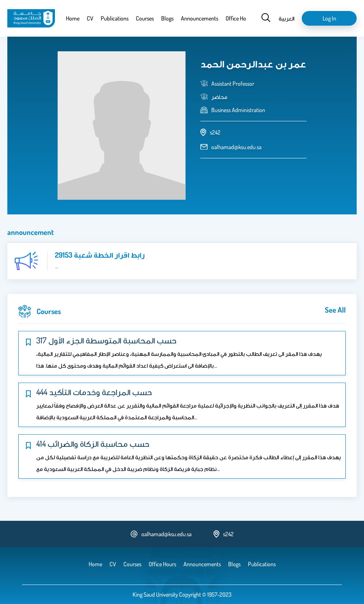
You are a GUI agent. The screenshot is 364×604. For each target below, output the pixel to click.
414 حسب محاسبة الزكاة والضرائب (93, 443)
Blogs (167, 18)
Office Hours (239, 18)
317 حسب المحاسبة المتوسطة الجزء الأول (106, 340)
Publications (115, 18)
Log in (329, 18)
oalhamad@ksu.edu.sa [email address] (236, 147)
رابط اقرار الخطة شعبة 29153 (100, 255)
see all (335, 310)
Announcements (200, 18)
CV (90, 18)
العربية (287, 18)
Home (73, 18)
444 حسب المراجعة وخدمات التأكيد (94, 392)
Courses (145, 18)
